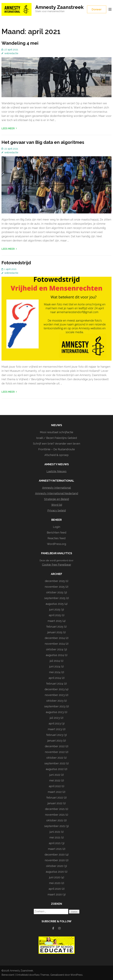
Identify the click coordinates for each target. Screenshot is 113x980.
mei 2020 (55, 883)
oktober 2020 (55, 866)
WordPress (76, 975)
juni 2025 (55, 609)
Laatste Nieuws (56, 471)
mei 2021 (55, 837)
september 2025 (55, 598)
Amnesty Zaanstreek (59, 7)
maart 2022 (55, 792)
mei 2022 (55, 780)
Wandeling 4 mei (20, 43)
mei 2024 (55, 672)
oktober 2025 (55, 592)
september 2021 (55, 826)
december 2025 (55, 581)
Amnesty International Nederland (57, 493)
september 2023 (55, 706)
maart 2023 (55, 729)
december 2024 (55, 638)
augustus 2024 (55, 655)
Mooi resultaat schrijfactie (57, 432)
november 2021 (55, 815)
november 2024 (55, 644)
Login (57, 527)
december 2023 (55, 689)
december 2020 (55, 855)
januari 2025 (55, 632)
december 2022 (55, 746)
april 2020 (55, 889)
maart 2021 (55, 849)
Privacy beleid (57, 510)
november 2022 (55, 752)
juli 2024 (55, 661)
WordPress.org (56, 544)
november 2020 (55, 860)
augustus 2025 (55, 604)
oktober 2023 (55, 701)
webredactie (11, 53)
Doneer (97, 9)
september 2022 (55, 763)
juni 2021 (55, 832)
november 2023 (55, 695)
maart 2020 (55, 894)
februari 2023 (55, 735)
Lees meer (8, 128)
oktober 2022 (55, 758)
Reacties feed (56, 538)
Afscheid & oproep (56, 455)
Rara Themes (42, 975)
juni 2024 (55, 666)
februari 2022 (55, 798)
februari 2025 (55, 627)
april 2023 (55, 723)
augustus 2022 (55, 769)
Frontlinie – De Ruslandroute (57, 449)
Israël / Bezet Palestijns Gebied (56, 438)
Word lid (57, 505)
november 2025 (55, 587)
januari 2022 (55, 803)
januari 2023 (55, 741)
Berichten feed (56, 533)
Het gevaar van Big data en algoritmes (43, 142)
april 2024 (55, 678)
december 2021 (55, 809)
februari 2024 (55, 684)
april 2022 (55, 786)
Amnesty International (56, 488)
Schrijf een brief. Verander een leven (57, 444)
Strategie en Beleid (56, 499)
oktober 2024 (55, 649)
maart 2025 (55, 621)
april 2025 (55, 615)
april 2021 (55, 843)
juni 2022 (55, 775)
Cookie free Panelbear (57, 565)
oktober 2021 (55, 820)
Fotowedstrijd (16, 263)
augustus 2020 (55, 872)
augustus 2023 (55, 712)
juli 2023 (55, 718)
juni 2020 (55, 877)
